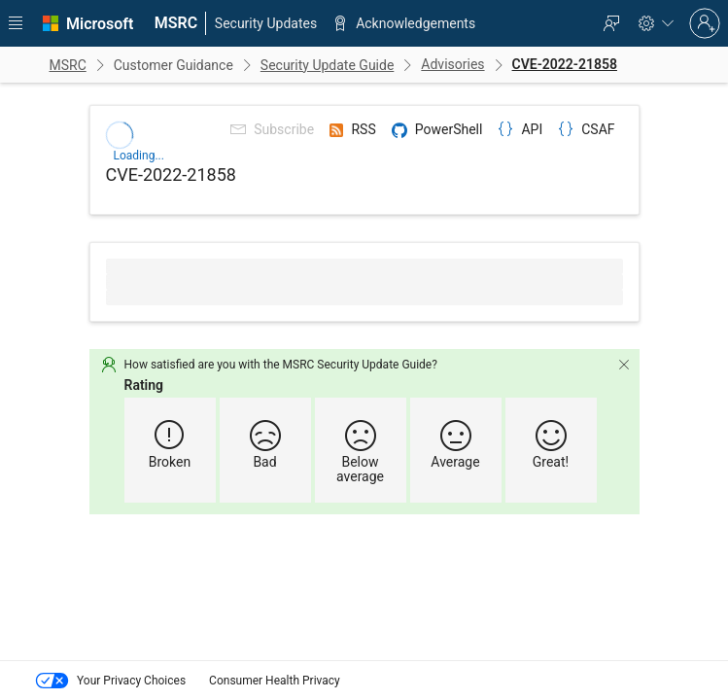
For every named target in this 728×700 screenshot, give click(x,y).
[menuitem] (175, 23)
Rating (179, 384)
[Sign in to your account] (705, 23)
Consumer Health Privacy (275, 681)
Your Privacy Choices (108, 681)
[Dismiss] (588, 364)
